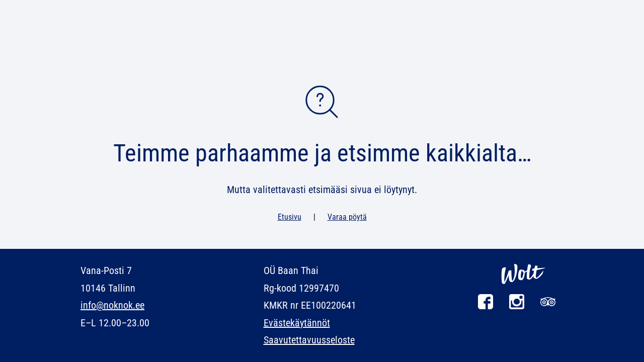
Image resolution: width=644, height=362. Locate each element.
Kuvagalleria (400, 42)
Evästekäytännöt (297, 323)
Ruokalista (102, 42)
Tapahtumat (469, 42)
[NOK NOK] (322, 33)
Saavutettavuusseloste (309, 340)
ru (123, 10)
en (98, 10)
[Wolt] (523, 289)
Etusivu (290, 217)
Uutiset (157, 42)
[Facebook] (486, 306)
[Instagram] (517, 306)
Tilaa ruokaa (523, 73)
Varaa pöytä (435, 73)
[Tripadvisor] (548, 306)
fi (111, 10)
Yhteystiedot (539, 42)
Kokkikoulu (214, 42)
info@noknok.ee (112, 305)
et (85, 10)
